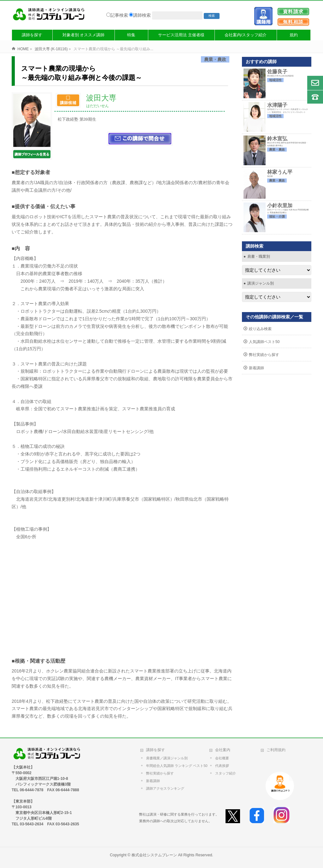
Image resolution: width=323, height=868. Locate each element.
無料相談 (293, 22)
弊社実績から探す (264, 355)
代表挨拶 (222, 766)
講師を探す (156, 750)
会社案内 (223, 750)
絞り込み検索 (260, 329)
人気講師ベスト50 (264, 342)
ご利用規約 (276, 750)
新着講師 (256, 368)
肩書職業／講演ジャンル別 (167, 758)
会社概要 (222, 758)
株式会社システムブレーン (154, 855)
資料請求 (293, 12)
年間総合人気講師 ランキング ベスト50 (178, 766)
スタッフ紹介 (226, 773)
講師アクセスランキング (165, 788)
